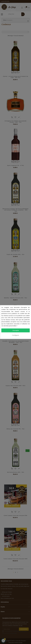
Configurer (16, 335)
